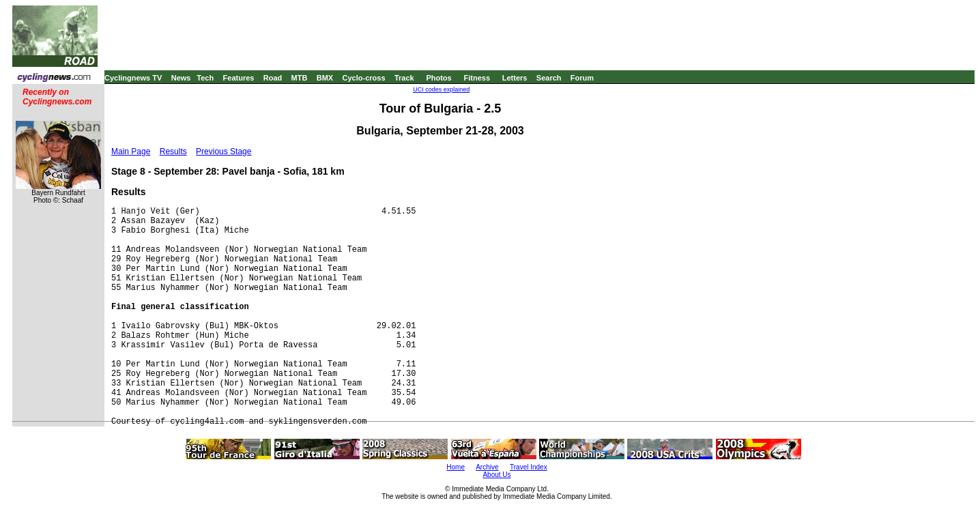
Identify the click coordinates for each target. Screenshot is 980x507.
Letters (515, 78)
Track (404, 78)
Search (549, 78)
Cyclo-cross (364, 78)
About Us (496, 475)
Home (456, 467)
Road (273, 78)
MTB (300, 78)
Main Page (131, 151)
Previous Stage (224, 151)
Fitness (477, 78)
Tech (205, 78)
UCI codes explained (441, 89)
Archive (487, 467)
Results (173, 151)
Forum (582, 78)
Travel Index (529, 467)
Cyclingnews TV (133, 78)
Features (239, 78)
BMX (325, 78)
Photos (438, 78)
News (181, 78)
